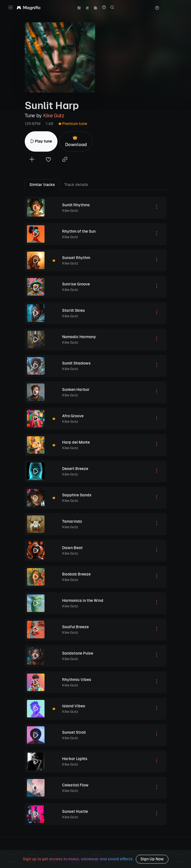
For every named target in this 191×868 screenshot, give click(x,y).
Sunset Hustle (75, 811)
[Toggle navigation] (11, 7)
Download (76, 141)
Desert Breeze (75, 469)
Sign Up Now (152, 859)
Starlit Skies (74, 310)
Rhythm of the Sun (79, 231)
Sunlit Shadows (76, 363)
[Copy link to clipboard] (65, 160)
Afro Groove (73, 416)
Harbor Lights (75, 759)
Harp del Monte (76, 442)
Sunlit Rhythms (76, 205)
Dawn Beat (72, 548)
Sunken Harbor (76, 390)
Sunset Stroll (74, 732)
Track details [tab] (76, 185)
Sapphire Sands (77, 495)
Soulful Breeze (75, 627)
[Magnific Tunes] (29, 8)
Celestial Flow (75, 785)
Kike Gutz (54, 116)
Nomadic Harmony (79, 337)
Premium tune (73, 124)
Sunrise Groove (76, 284)
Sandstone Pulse (78, 653)
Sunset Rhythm (76, 258)
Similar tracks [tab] (42, 185)
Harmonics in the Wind (83, 600)
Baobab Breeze (76, 574)
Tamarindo (72, 521)
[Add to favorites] (48, 160)
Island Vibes (74, 706)
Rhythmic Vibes (77, 680)
